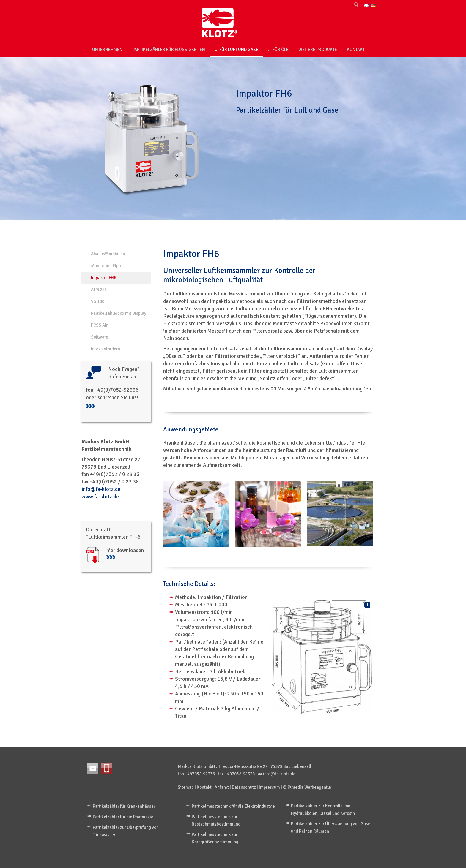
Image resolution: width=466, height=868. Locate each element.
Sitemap (186, 787)
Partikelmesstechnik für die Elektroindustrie (233, 806)
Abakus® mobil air (108, 254)
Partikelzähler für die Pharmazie (123, 817)
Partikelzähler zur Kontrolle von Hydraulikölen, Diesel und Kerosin (323, 810)
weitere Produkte (318, 50)
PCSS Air (99, 325)
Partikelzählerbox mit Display (119, 313)
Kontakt (356, 50)
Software (100, 337)
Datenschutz (244, 787)
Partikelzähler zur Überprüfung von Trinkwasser (126, 831)
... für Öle (278, 50)
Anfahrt (222, 787)
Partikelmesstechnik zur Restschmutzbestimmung (216, 820)
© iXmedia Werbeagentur (307, 787)
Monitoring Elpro (107, 266)
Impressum (269, 787)
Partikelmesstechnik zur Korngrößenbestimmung (215, 838)
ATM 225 (99, 290)
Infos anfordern (106, 349)
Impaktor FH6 (104, 278)
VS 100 (98, 301)
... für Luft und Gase (237, 50)
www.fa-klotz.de (100, 497)
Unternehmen (107, 50)
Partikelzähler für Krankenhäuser (124, 806)
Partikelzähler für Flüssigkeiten (169, 50)
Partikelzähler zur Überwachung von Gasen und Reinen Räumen (332, 827)
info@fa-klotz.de (101, 489)
